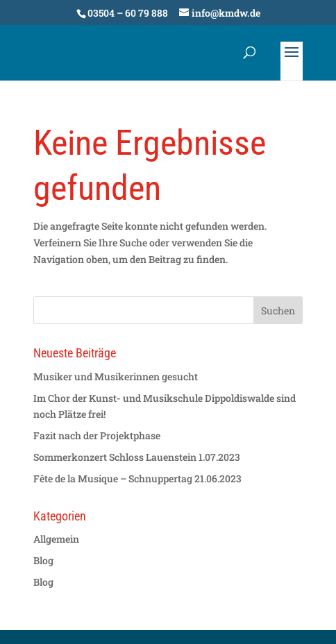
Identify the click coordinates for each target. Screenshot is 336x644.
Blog (43, 560)
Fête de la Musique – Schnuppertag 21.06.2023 (137, 478)
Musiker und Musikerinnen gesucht (116, 376)
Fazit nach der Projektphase (97, 435)
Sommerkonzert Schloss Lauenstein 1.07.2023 (137, 457)
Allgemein (56, 539)
